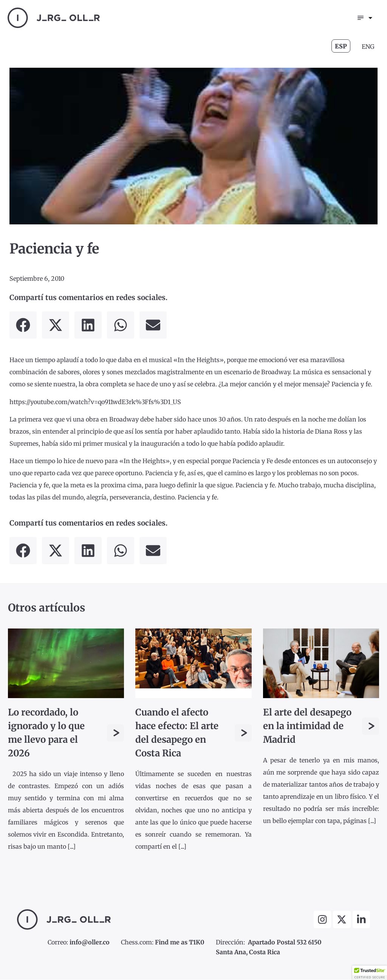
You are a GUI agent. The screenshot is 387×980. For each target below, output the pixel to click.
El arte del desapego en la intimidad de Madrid (307, 726)
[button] (23, 325)
